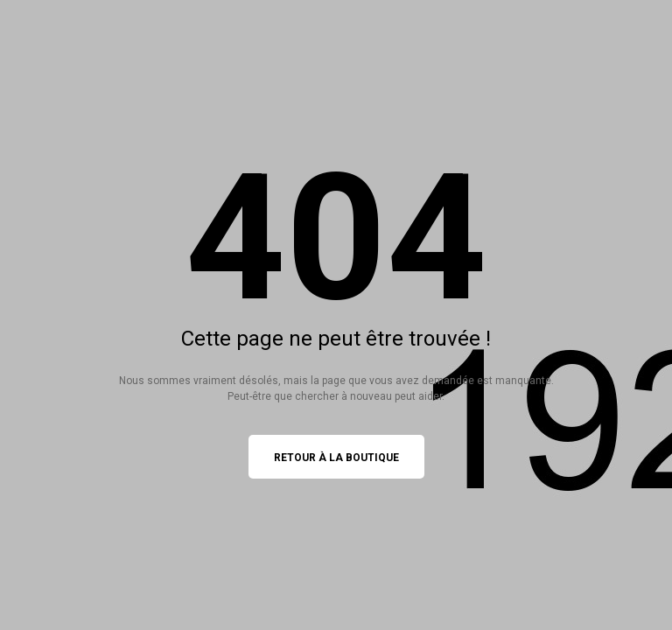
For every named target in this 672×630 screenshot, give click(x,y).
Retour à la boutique (336, 458)
